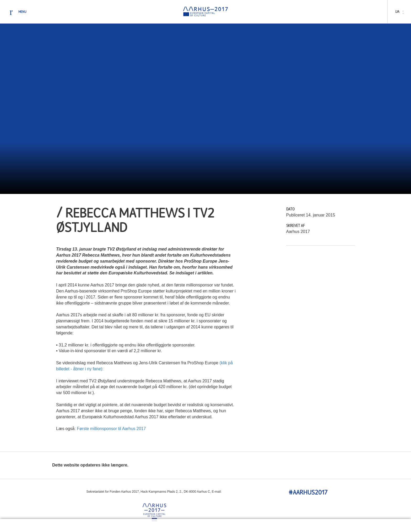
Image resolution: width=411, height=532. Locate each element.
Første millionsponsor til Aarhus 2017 (111, 429)
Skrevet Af (296, 226)
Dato (290, 210)
